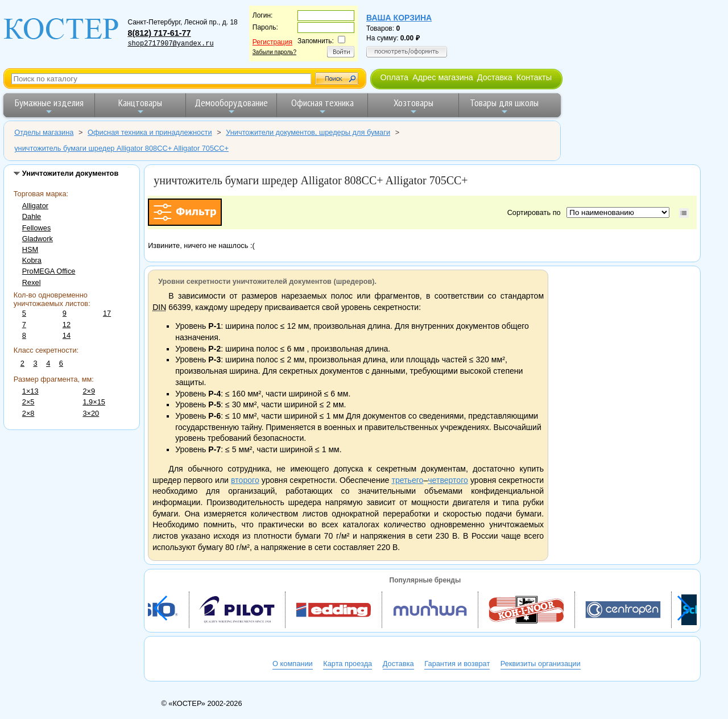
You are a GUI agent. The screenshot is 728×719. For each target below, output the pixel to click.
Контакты (534, 77)
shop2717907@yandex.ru (170, 44)
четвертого (448, 480)
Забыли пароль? (274, 52)
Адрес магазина (442, 77)
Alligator (35, 206)
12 (67, 325)
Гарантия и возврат (457, 664)
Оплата (394, 77)
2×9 (89, 391)
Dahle (32, 216)
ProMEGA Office (49, 271)
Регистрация (272, 42)
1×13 (30, 391)
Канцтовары (140, 106)
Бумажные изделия (49, 106)
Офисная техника (322, 106)
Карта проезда (348, 664)
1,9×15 (94, 402)
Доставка (495, 77)
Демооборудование (231, 106)
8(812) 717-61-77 (159, 33)
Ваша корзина (399, 18)
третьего (407, 480)
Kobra (32, 260)
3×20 (91, 413)
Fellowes (37, 228)
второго (245, 480)
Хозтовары (413, 106)
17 (107, 313)
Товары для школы (504, 106)
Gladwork (38, 239)
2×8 (28, 413)
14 (67, 335)
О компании (293, 664)
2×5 (28, 402)
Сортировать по (536, 212)
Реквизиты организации (541, 664)
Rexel (32, 282)
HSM (30, 249)
